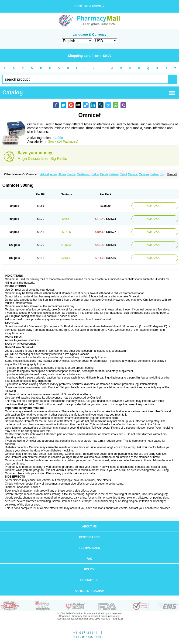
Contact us (89, 580)
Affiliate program (89, 591)
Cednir (71, 174)
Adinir (54, 174)
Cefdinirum (83, 174)
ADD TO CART (155, 206)
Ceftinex (144, 174)
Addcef (45, 174)
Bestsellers (89, 537)
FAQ (89, 559)
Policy (89, 569)
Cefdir (95, 174)
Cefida (104, 174)
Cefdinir (59, 138)
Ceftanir (133, 174)
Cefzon (155, 174)
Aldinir (62, 174)
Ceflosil (114, 174)
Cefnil (123, 174)
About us (89, 527)
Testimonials (89, 548)
